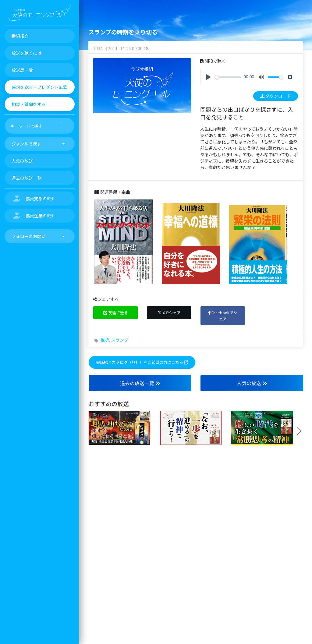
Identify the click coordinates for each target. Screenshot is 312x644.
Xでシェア (169, 313)
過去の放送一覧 (140, 383)
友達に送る (116, 313)
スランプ (120, 340)
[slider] (228, 77)
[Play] (208, 77)
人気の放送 (252, 383)
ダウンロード (276, 96)
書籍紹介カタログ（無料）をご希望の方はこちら (142, 362)
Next (302, 431)
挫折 (105, 340)
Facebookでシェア (223, 316)
